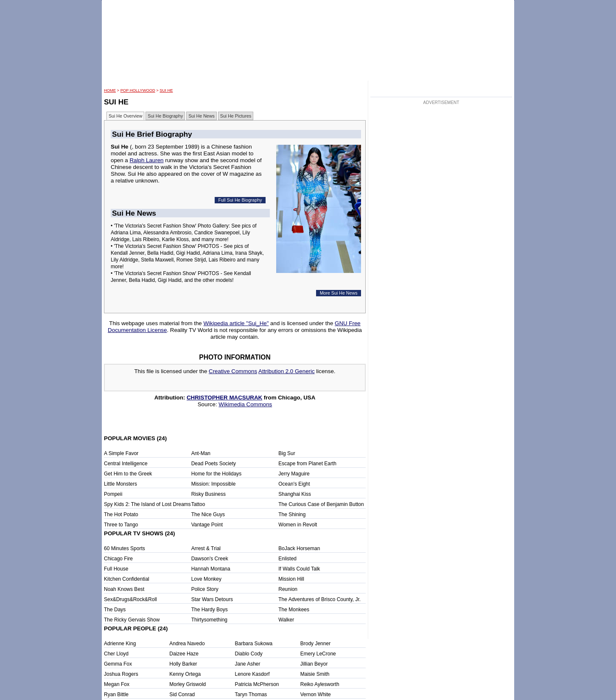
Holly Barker (183, 664)
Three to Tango (121, 525)
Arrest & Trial (206, 548)
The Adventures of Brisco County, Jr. (319, 599)
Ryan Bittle (116, 694)
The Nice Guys (208, 514)
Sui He (166, 90)
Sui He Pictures (236, 116)
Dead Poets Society (214, 464)
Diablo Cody (249, 654)
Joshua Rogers (121, 674)
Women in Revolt (298, 525)
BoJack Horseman (299, 548)
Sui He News (202, 116)
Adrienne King (120, 644)
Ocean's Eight (294, 484)
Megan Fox (117, 684)
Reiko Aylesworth (320, 684)
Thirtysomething (209, 620)
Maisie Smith (315, 674)
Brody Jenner (315, 644)
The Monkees (294, 610)
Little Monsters (120, 484)
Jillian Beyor (314, 664)
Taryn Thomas (251, 694)
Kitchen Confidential (127, 579)
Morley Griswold (188, 684)
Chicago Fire (118, 559)
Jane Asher (248, 664)
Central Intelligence (126, 464)
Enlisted (287, 559)
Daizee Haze (184, 654)
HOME (110, 90)
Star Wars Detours (212, 599)
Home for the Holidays (217, 474)
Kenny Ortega (185, 674)
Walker (286, 620)
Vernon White (316, 694)
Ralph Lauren (146, 160)
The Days (115, 610)
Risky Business (209, 494)
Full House (116, 569)
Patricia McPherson (257, 684)
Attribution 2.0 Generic (287, 371)
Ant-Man (201, 453)
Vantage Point (207, 525)
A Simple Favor (121, 453)
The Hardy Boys (210, 610)
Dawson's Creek (210, 559)
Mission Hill (291, 579)
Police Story (205, 589)
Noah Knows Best (124, 589)
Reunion (288, 589)
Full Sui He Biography (240, 200)
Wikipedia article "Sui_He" (236, 323)
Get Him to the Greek (128, 474)
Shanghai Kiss (295, 494)
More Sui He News (339, 293)
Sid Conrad (182, 694)
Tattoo (198, 504)
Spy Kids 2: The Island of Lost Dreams (147, 504)
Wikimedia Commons (245, 404)
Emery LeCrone (318, 654)
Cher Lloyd (116, 654)
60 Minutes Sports (125, 548)
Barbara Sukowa (254, 644)
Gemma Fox (118, 664)
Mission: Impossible (214, 484)
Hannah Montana (211, 569)
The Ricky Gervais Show (132, 620)
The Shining (292, 514)
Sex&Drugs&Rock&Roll (130, 599)
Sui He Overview (125, 116)
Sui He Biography (165, 116)
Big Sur (287, 453)
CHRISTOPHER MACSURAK (224, 398)
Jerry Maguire (294, 474)
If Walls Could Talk (299, 569)
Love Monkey (206, 579)
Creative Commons (233, 371)
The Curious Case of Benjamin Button (321, 504)
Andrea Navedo (187, 644)
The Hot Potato (121, 514)
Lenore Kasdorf (252, 674)
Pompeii (113, 494)
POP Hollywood (138, 90)
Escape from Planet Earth (307, 464)
